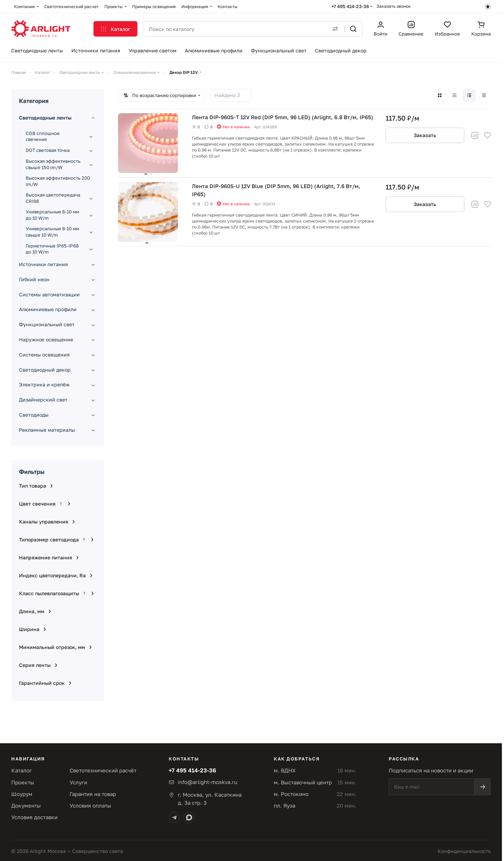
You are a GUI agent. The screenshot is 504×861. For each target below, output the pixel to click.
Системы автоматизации (49, 294)
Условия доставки (34, 817)
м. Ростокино (291, 794)
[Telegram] (174, 817)
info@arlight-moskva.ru (208, 782)
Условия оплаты (90, 805)
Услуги (78, 782)
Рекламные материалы (47, 430)
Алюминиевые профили (48, 309)
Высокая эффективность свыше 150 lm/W (53, 164)
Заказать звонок (394, 6)
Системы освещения (44, 355)
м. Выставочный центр (303, 782)
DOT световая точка (48, 150)
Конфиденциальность (464, 851)
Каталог (22, 770)
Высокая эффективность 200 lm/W (58, 181)
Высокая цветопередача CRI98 (53, 198)
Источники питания (43, 264)
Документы (26, 805)
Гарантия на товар (93, 794)
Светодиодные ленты (45, 118)
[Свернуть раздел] (93, 118)
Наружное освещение (46, 339)
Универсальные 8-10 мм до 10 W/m (52, 215)
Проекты (23, 782)
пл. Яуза (285, 805)
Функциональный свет (47, 324)
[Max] (189, 817)
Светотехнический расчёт (103, 770)
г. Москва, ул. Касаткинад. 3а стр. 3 (210, 799)
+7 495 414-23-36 (350, 6)
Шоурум (22, 794)
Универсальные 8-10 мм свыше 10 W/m (52, 232)
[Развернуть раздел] (91, 136)
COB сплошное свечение (43, 136)
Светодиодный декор (45, 370)
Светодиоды (34, 415)
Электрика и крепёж (44, 384)
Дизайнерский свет (43, 400)
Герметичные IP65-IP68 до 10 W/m (52, 249)
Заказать (425, 135)
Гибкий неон (34, 279)
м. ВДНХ (285, 770)
